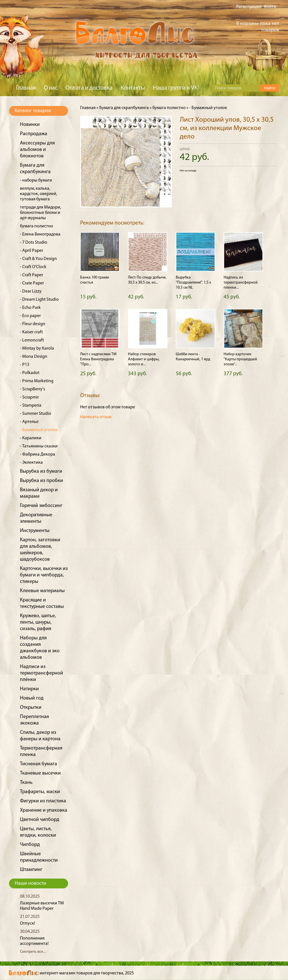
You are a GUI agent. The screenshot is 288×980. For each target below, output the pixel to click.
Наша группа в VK (175, 88)
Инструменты (35, 531)
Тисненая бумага (39, 764)
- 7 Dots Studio (34, 243)
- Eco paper (30, 316)
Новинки (30, 125)
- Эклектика (31, 463)
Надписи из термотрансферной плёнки (41, 673)
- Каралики (31, 438)
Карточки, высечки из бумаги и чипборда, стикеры (44, 575)
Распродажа (34, 134)
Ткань (26, 783)
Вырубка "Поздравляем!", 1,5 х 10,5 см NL (193, 283)
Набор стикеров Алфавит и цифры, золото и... (144, 359)
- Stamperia (31, 406)
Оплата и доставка (89, 88)
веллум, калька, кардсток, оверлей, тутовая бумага (39, 194)
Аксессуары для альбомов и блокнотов (37, 150)
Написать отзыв (96, 417)
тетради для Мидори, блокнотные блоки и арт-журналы (40, 213)
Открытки (31, 708)
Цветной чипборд (40, 820)
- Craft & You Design (38, 259)
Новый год (32, 698)
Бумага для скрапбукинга (124, 108)
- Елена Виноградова (40, 234)
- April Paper (31, 251)
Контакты (133, 88)
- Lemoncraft (32, 340)
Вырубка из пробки (41, 481)
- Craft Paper (31, 275)
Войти (270, 7)
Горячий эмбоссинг (41, 506)
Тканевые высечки (40, 773)
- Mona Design (34, 357)
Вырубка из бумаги (41, 471)
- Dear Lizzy (31, 291)
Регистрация (249, 7)
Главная (26, 88)
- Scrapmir (29, 397)
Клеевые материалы (42, 591)
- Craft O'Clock (33, 267)
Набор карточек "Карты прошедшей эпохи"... (240, 359)
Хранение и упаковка (44, 810)
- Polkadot (30, 373)
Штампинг (31, 870)
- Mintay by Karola (37, 348)
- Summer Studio (36, 414)
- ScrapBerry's (32, 389)
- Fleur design (33, 324)
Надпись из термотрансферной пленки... (241, 283)
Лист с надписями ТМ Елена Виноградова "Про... (98, 359)
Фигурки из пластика (43, 801)
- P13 (25, 365)
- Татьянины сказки (39, 446)
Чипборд (30, 845)
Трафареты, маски (40, 792)
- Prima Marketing (37, 381)
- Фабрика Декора (38, 454)
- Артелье (29, 422)
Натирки (29, 689)
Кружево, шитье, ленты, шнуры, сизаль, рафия (38, 622)
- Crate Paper (32, 283)
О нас (51, 88)
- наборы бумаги (36, 180)
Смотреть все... (33, 952)
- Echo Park (30, 308)
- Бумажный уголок (39, 430)
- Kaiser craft (31, 332)
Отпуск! (28, 924)
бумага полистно (37, 226)
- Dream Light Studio (39, 300)
